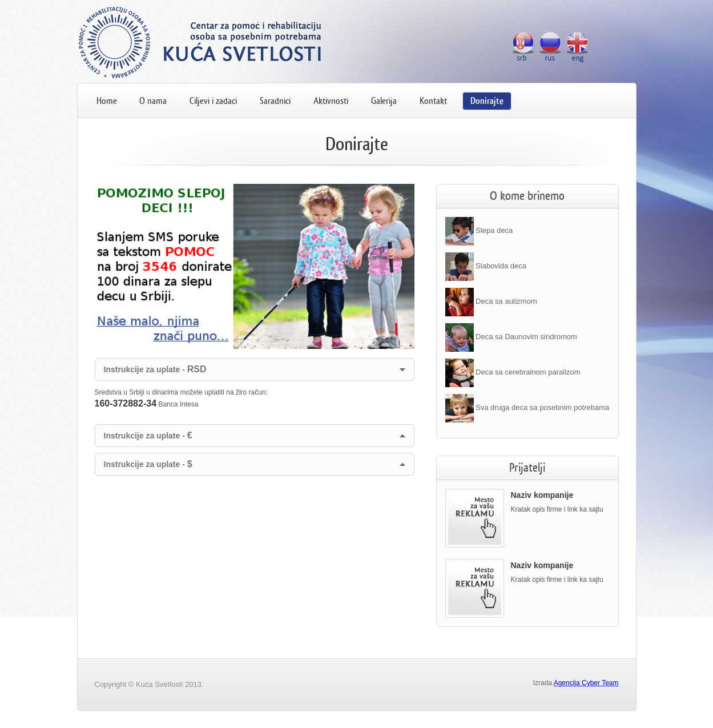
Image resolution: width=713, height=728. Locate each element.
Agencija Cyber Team (586, 683)
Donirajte (487, 101)
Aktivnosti (331, 101)
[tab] (255, 369)
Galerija (384, 101)
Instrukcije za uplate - (155, 369)
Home (107, 101)
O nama (153, 101)
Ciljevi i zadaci (213, 101)
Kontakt (433, 101)
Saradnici (275, 101)
